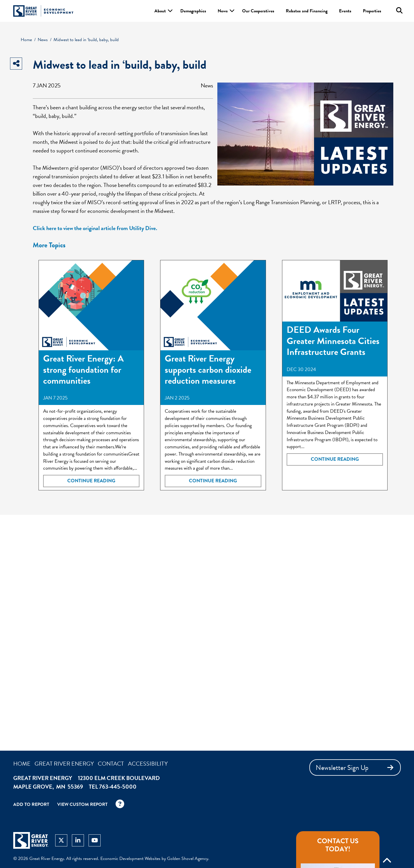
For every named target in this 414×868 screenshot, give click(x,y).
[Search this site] (399, 10)
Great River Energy (64, 764)
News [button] (223, 11)
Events (345, 11)
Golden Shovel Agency (188, 859)
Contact (111, 764)
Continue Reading (91, 481)
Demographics (193, 11)
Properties (372, 11)
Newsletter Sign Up (356, 768)
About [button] (160, 11)
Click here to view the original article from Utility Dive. (95, 228)
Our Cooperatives (258, 11)
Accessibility (148, 764)
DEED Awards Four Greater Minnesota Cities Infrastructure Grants (333, 341)
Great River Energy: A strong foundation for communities (83, 370)
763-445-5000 (118, 787)
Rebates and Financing (307, 11)
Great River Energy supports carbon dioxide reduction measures (208, 370)
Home (22, 764)
